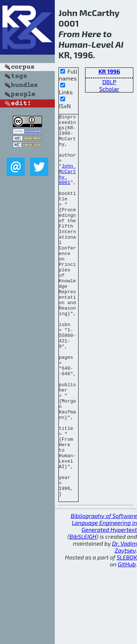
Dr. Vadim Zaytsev (125, 623)
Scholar (109, 89)
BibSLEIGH (83, 613)
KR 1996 (109, 71)
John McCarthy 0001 (67, 186)
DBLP (109, 82)
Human (73, 44)
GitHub (127, 641)
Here (91, 34)
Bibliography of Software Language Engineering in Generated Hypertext (104, 599)
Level (102, 44)
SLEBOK (127, 634)
